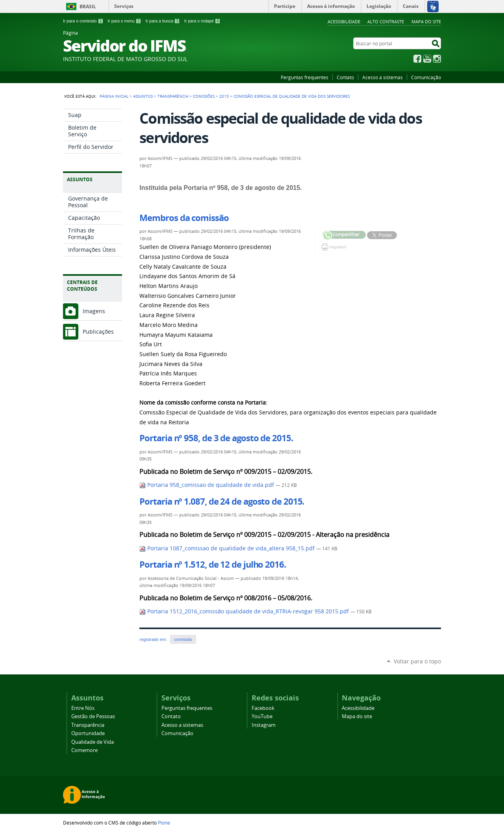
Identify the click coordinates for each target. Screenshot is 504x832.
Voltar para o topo (417, 661)
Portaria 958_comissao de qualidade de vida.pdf (208, 485)
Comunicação (426, 77)
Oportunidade (88, 733)
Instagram (437, 59)
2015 (224, 96)
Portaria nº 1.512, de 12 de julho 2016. (212, 565)
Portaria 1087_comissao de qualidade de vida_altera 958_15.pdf (228, 548)
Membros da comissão (184, 218)
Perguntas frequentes (305, 77)
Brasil (88, 6)
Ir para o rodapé (202, 21)
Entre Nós (83, 708)
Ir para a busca (163, 21)
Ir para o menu (124, 21)
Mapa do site (426, 21)
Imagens (94, 311)
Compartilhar (327, 236)
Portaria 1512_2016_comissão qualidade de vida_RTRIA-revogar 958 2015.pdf (245, 611)
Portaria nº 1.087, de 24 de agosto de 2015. (222, 501)
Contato (345, 77)
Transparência (173, 96)
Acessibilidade (344, 21)
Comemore (84, 750)
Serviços (124, 6)
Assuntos (143, 96)
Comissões (204, 96)
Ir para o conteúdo (83, 21)
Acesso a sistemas (383, 77)
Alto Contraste (386, 21)
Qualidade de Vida (93, 742)
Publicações (98, 331)
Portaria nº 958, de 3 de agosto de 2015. (216, 438)
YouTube (427, 59)
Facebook (417, 59)
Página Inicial (114, 96)
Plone (164, 823)
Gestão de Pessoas (93, 716)
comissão (183, 639)
